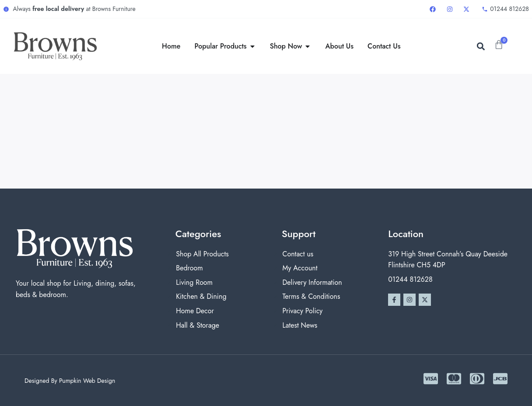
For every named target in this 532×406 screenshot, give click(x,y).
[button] (481, 46)
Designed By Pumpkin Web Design (70, 381)
